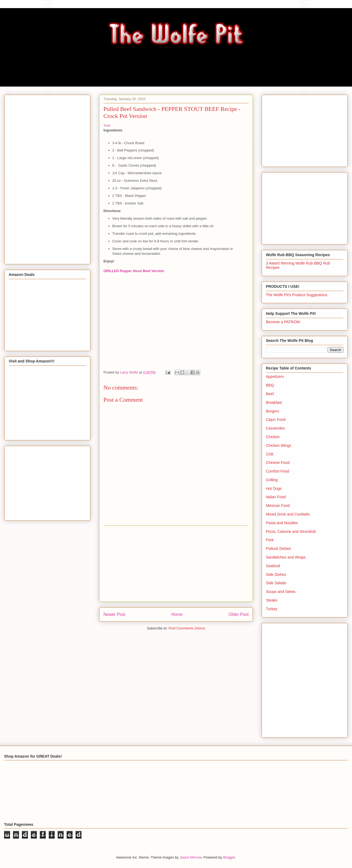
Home (177, 614)
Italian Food (276, 497)
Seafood (273, 566)
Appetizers (275, 377)
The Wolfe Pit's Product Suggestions (297, 295)
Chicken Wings (278, 445)
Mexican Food (278, 506)
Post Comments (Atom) (187, 628)
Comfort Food (278, 471)
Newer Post (114, 614)
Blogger (229, 857)
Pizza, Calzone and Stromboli (291, 532)
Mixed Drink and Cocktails (288, 514)
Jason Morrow (190, 857)
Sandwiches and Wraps (286, 557)
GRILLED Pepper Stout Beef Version (134, 271)
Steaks (272, 600)
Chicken (273, 437)
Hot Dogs (274, 489)
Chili (270, 454)
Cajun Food (276, 420)
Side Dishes (276, 575)
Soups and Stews (281, 592)
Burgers (273, 411)
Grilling (272, 480)
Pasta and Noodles (282, 523)
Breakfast (274, 402)
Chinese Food (278, 463)
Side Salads (276, 583)
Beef (270, 394)
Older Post (239, 614)
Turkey (272, 609)
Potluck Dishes (278, 549)
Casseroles (275, 428)
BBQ (270, 385)
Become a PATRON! (283, 322)
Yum (107, 125)
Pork (270, 540)
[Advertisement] (176, 564)
